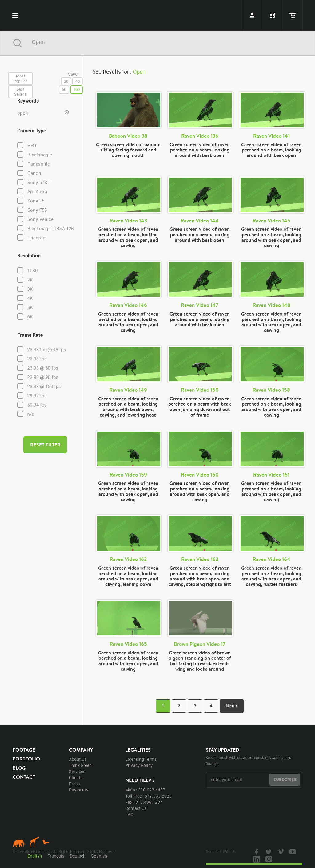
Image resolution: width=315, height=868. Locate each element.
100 (76, 89)
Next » (232, 706)
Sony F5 (36, 201)
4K (30, 298)
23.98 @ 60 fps (43, 368)
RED (32, 145)
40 (78, 81)
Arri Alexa (37, 192)
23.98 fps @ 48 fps (47, 350)
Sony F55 (37, 210)
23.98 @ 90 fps (43, 377)
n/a (31, 414)
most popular (20, 78)
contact (24, 777)
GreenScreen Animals (157, 15)
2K (30, 280)
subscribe (285, 780)
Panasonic (39, 164)
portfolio (26, 759)
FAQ (129, 814)
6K (30, 317)
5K (30, 308)
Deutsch (78, 856)
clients (76, 778)
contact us (136, 808)
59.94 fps (37, 405)
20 (66, 81)
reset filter (45, 445)
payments (79, 790)
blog (19, 768)
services (77, 771)
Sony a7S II (39, 182)
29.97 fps (37, 396)
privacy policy (139, 765)
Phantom (37, 238)
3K (30, 289)
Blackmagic (40, 155)
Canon (34, 173)
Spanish (99, 856)
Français (56, 856)
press (74, 784)
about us (78, 759)
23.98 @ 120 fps (44, 387)
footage (24, 750)
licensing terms (141, 759)
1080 (33, 271)
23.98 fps (37, 359)
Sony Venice (40, 219)
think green (80, 765)
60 (64, 89)
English (35, 856)
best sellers (20, 92)
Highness (107, 851)
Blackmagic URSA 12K (51, 228)
